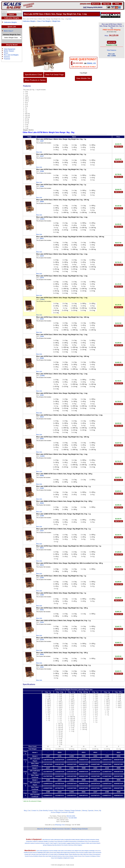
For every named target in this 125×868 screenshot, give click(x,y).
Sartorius (7, 57)
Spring (45, 845)
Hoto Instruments (97, 853)
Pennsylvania (97, 854)
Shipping (49, 845)
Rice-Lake (45, 856)
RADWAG (36, 856)
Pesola (27, 856)
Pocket (94, 843)
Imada (27, 854)
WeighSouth (66, 858)
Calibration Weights (10, 22)
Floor (87, 841)
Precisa (31, 856)
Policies (61, 811)
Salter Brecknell (53, 856)
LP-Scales (51, 854)
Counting (51, 841)
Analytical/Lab (68, 840)
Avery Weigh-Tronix (76, 851)
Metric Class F (9, 31)
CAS (96, 851)
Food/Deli (66, 841)
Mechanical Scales (59, 840)
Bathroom (83, 840)
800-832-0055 (71, 816)
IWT (30, 854)
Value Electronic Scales (48, 840)
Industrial (27, 843)
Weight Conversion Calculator (65, 812)
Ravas (41, 856)
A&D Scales (61, 851)
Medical (73, 843)
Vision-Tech (54, 858)
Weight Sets (56, 21)
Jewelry (32, 843)
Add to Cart (119, 147)
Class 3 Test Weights (44, 21)
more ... (71, 19)
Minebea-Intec (76, 854)
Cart (29, 811)
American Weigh (53, 851)
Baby (74, 840)
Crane (56, 841)
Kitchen (42, 843)
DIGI (45, 853)
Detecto (35, 853)
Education (60, 841)
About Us (40, 829)
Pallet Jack (89, 843)
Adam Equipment (10, 49)
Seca (64, 856)
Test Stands (65, 845)
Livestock (37, 843)
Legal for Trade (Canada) (59, 843)
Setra (67, 856)
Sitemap (85, 811)
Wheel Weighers (78, 845)
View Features (112, 50)
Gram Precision (80, 853)
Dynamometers (73, 841)
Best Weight (85, 851)
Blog (25, 811)
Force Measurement (94, 841)
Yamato (72, 858)
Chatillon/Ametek (28, 853)
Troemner (7, 59)
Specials (91, 811)
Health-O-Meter (88, 853)
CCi (99, 851)
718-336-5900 (72, 818)
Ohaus (6, 53)
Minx (82, 854)
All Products (48, 829)
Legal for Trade (49, 843)
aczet (38, 851)
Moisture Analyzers (81, 843)
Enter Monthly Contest (46, 811)
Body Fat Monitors (91, 840)
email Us (91, 63)
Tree (83, 856)
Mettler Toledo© (9, 51)
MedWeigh (62, 854)
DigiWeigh (40, 853)
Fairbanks (73, 853)
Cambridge (92, 851)
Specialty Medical (57, 845)
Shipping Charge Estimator (73, 811)
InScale (34, 854)
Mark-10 (56, 854)
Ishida (43, 854)
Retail (98, 843)
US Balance (93, 856)
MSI (85, 854)
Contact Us (35, 811)
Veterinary (71, 845)
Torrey (80, 856)
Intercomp (39, 854)
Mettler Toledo (69, 854)
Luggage (69, 843)
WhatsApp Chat (60, 825)
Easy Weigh (57, 853)
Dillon (48, 853)
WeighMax (60, 858)
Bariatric (78, 840)
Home (96, 811)
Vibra (98, 856)
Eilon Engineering (65, 853)
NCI (87, 854)
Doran (52, 853)
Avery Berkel (68, 851)
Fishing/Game (81, 841)
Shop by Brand (12, 45)
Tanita (76, 856)
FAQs (56, 811)
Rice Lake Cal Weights (11, 55)
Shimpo (71, 856)
